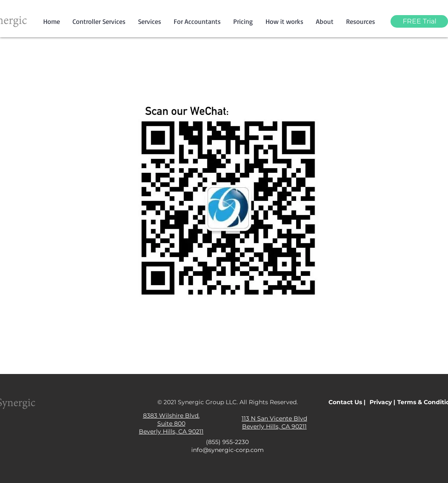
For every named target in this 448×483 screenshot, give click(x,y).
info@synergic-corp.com (228, 450)
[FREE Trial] (419, 21)
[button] (150, 21)
